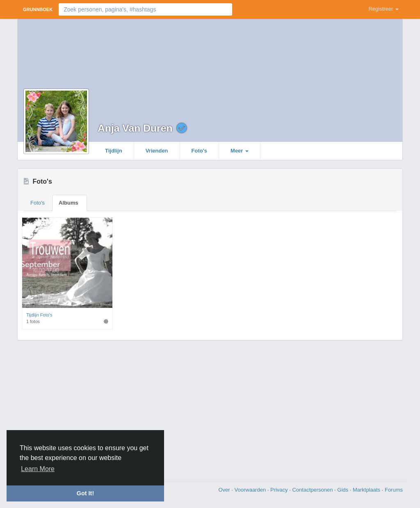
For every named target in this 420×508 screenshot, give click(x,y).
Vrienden (157, 151)
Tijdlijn (114, 151)
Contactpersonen (313, 490)
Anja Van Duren (135, 128)
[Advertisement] (210, 410)
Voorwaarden (251, 490)
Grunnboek (38, 9)
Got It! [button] (85, 493)
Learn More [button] (38, 469)
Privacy (280, 490)
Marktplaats (367, 490)
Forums (394, 490)
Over (225, 490)
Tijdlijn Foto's (39, 315)
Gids (343, 490)
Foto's (199, 151)
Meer (240, 151)
